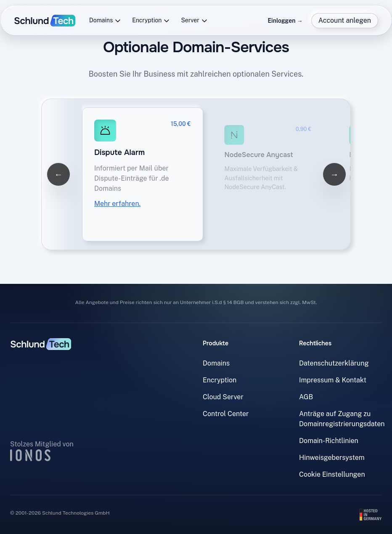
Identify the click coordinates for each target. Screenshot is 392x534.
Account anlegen (345, 20)
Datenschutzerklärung (334, 363)
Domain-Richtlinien (329, 441)
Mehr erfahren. (117, 204)
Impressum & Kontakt (333, 380)
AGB (306, 397)
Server (194, 20)
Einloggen (285, 21)
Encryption (151, 20)
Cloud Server (223, 397)
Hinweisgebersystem (332, 458)
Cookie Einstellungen (332, 474)
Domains (105, 20)
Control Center (226, 414)
